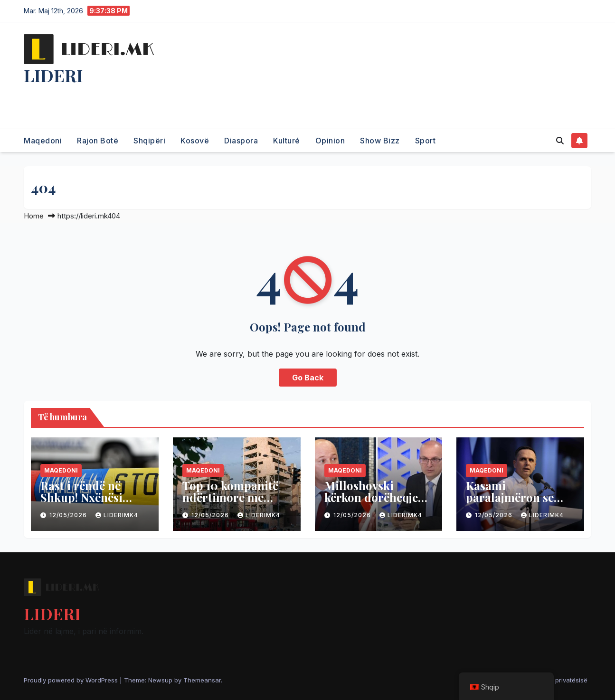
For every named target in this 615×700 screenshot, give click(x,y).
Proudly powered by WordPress (72, 680)
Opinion (330, 141)
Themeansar (202, 680)
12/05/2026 (69, 515)
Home (34, 216)
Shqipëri (149, 141)
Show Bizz (380, 141)
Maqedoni (43, 141)
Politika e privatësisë (557, 680)
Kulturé (287, 141)
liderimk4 (117, 515)
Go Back (308, 378)
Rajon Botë (98, 141)
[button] (560, 141)
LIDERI (53, 75)
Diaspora (241, 141)
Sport (426, 141)
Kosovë (195, 141)
